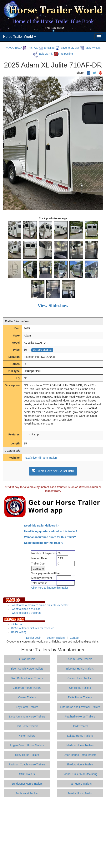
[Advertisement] (54, 833)
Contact (74, 638)
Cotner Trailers (27, 697)
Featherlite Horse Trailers (80, 717)
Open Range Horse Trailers (80, 755)
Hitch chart (17, 624)
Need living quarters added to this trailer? (51, 531)
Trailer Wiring (19, 632)
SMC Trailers (27, 774)
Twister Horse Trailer (80, 793)
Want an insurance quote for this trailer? (50, 537)
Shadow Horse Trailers (80, 764)
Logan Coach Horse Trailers (27, 745)
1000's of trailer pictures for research (32, 628)
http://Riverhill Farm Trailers (41, 458)
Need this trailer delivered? (42, 526)
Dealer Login (34, 638)
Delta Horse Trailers (80, 697)
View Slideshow (53, 305)
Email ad (47, 48)
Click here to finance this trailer (50, 588)
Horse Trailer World (19, 37)
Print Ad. (31, 48)
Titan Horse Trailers (80, 784)
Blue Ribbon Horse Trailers (27, 678)
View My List (90, 48)
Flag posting (63, 54)
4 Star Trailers (27, 659)
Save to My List (67, 48)
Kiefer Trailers (27, 736)
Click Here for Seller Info (53, 471)
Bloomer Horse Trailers (80, 669)
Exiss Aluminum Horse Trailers (27, 717)
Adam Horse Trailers (80, 659)
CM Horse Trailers (80, 688)
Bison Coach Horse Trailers (27, 669)
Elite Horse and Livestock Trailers (80, 707)
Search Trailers (56, 638)
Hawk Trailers (80, 726)
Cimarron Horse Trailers (27, 688)
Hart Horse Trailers (27, 726)
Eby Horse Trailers (27, 707)
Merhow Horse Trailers (80, 745)
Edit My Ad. (43, 54)
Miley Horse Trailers (27, 755)
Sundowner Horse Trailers (27, 784)
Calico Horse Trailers (80, 678)
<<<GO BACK (14, 48)
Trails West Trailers (27, 793)
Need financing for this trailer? (44, 543)
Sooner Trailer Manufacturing (80, 774)
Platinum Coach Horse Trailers (27, 764)
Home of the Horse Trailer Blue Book (53, 21)
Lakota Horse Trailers (80, 736)
